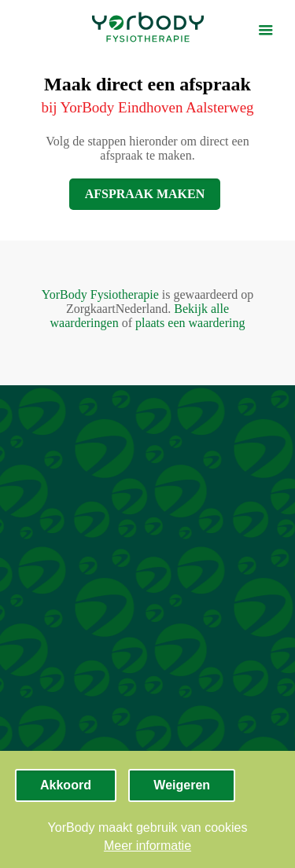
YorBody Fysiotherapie (100, 294)
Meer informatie (147, 846)
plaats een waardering (190, 323)
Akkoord (66, 785)
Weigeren (182, 785)
